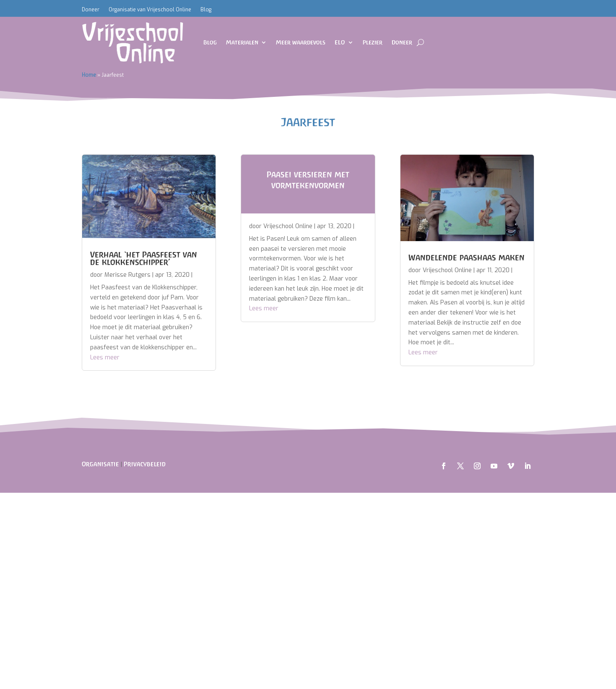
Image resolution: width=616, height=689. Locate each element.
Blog (206, 10)
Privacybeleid (145, 464)
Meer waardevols (301, 42)
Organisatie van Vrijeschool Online (150, 10)
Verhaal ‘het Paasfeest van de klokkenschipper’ (144, 258)
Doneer (91, 10)
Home (89, 75)
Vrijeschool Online (288, 226)
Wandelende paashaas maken (467, 257)
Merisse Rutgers (127, 275)
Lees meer (105, 357)
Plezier (373, 42)
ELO (340, 42)
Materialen (242, 42)
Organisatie (100, 464)
